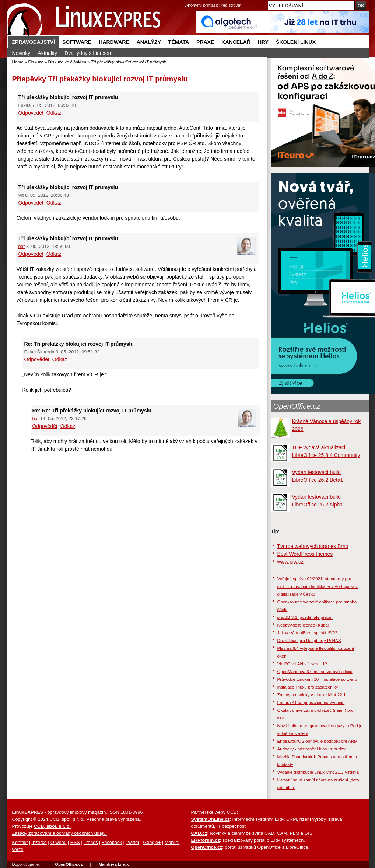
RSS (75, 843)
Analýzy (149, 42)
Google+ (152, 843)
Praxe (205, 42)
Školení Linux (296, 42)
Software (77, 42)
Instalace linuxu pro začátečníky (308, 687)
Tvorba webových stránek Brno (313, 546)
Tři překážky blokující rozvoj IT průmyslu (118, 79)
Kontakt (20, 843)
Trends (91, 843)
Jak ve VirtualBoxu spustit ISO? (307, 633)
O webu (58, 843)
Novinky (21, 53)
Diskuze (36, 62)
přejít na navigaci (188, 0)
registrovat (231, 5)
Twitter (132, 843)
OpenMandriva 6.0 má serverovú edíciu (315, 671)
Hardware (114, 42)
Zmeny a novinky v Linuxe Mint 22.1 (312, 695)
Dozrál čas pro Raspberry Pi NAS (309, 640)
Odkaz (54, 113)
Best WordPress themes (305, 554)
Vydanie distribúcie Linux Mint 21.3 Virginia (318, 772)
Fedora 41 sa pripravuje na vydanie (311, 702)
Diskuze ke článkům (67, 62)
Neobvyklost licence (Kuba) (303, 625)
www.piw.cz (291, 562)
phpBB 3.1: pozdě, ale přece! (305, 617)
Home (18, 62)
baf (22, 247)
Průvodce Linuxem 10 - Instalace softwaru (317, 679)
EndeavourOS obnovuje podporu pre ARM (318, 741)
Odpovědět (31, 113)
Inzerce (39, 843)
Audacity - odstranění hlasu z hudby (311, 749)
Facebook (112, 843)
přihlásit (211, 5)
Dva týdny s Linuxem (88, 53)
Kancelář (236, 42)
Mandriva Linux (113, 864)
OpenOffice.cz (297, 406)
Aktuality (47, 53)
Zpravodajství (34, 42)
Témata (179, 42)
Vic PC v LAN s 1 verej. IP (302, 664)
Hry (263, 42)
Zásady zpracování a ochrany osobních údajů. (60, 833)
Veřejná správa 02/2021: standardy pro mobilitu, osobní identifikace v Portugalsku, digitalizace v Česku (318, 586)
